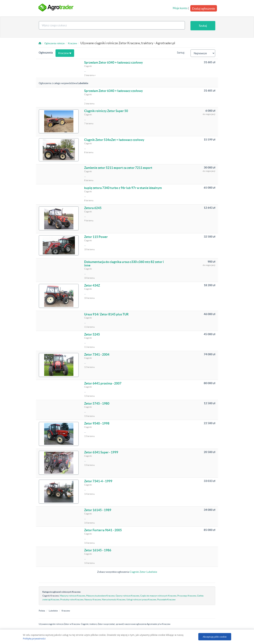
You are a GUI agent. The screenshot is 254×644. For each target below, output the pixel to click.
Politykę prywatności (34, 639)
